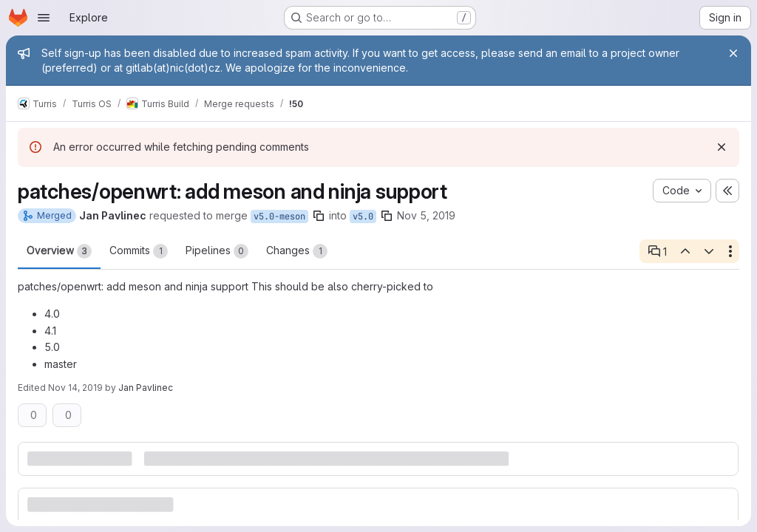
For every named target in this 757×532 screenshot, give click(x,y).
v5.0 (363, 216)
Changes (297, 251)
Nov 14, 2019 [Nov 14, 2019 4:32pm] (75, 388)
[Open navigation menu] (44, 18)
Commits (139, 251)
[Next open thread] (709, 251)
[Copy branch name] (319, 216)
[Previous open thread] (685, 251)
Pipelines (217, 251)
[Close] (733, 53)
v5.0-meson (279, 216)
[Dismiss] (722, 147)
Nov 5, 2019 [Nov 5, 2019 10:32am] (426, 215)
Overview (59, 251)
